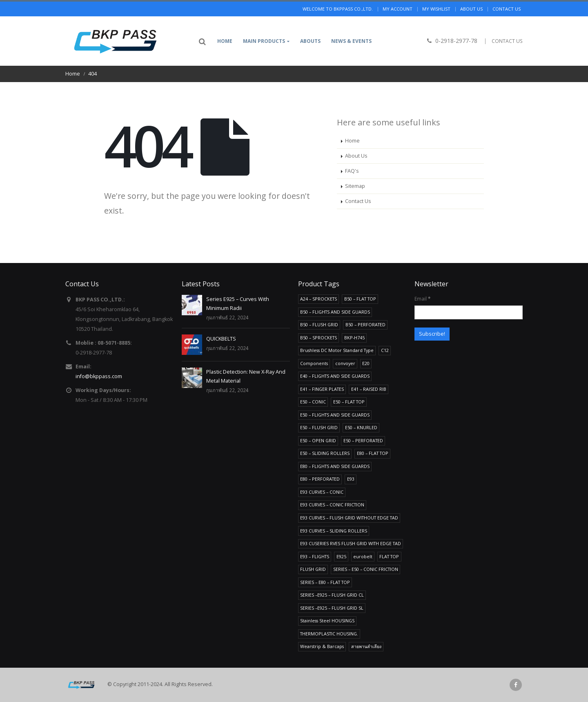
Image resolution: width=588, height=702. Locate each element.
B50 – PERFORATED (365, 324)
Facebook (516, 685)
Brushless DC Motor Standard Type (337, 350)
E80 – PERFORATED (320, 479)
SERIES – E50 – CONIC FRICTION (366, 569)
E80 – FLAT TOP (373, 453)
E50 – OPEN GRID (318, 440)
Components (314, 363)
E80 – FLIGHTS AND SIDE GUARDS (335, 466)
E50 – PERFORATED (363, 440)
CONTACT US (507, 41)
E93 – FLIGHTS (315, 556)
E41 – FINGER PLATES (322, 389)
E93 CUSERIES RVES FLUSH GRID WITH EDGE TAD (351, 543)
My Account (398, 9)
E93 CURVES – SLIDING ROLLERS (334, 531)
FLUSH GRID (313, 569)
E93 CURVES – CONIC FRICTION (332, 505)
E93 (351, 479)
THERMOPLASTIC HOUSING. (329, 634)
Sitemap (355, 186)
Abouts (310, 41)
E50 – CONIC (313, 402)
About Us (356, 156)
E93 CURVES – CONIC (322, 492)
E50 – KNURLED (361, 427)
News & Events (351, 41)
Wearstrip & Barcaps (322, 646)
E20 (366, 363)
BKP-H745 (354, 338)
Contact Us (358, 201)
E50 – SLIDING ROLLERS (325, 453)
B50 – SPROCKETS (318, 338)
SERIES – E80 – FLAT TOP (325, 582)
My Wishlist (436, 9)
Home (225, 41)
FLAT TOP (389, 556)
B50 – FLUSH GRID (319, 324)
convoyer (345, 363)
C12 (385, 350)
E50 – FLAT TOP (349, 402)
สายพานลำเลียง (366, 646)
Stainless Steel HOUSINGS (327, 621)
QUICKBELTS (221, 339)
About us (471, 9)
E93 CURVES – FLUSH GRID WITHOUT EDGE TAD (349, 518)
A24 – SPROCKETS (318, 299)
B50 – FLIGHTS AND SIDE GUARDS (335, 312)
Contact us (507, 9)
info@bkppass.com (99, 376)
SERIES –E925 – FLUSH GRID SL (332, 608)
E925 (341, 556)
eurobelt (363, 556)
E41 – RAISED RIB (369, 389)
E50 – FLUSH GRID (319, 427)
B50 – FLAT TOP (360, 299)
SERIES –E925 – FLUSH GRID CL (332, 595)
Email (422, 299)
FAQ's (352, 171)
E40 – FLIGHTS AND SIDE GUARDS (335, 376)
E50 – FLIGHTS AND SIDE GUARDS (335, 415)
